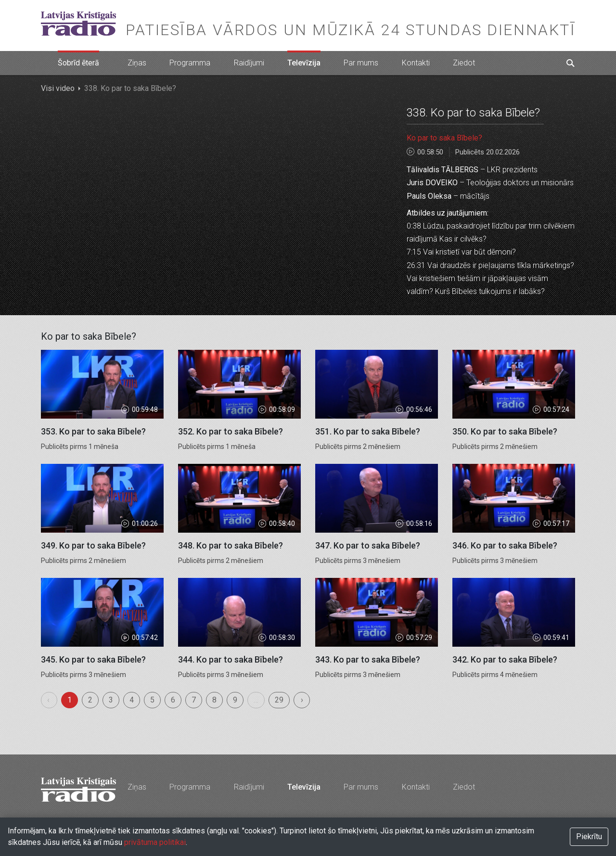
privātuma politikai (155, 842)
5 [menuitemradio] (152, 700)
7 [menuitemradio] (194, 700)
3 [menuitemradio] (111, 700)
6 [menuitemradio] (173, 700)
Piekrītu (589, 837)
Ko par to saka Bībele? (444, 138)
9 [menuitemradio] (235, 700)
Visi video (58, 88)
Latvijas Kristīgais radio (78, 24)
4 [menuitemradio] (132, 700)
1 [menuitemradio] (70, 700)
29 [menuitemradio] (279, 700)
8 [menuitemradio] (214, 700)
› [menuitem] (302, 700)
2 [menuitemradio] (90, 700)
